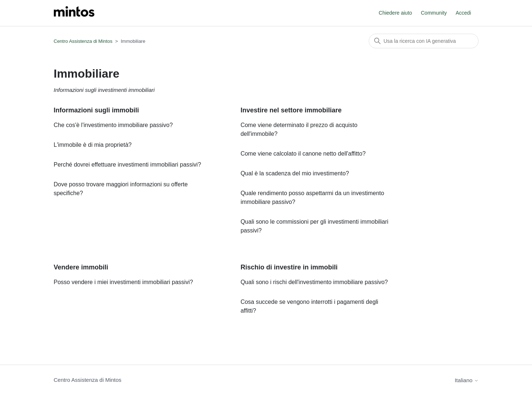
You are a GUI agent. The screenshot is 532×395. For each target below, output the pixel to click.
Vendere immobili (81, 267)
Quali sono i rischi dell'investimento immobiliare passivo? (314, 282)
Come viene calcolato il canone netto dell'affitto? (303, 154)
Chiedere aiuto (395, 13)
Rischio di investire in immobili (289, 267)
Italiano (467, 380)
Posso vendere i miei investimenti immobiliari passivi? (124, 282)
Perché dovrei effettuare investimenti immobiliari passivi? (128, 165)
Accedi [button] (463, 13)
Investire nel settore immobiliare (291, 110)
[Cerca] (424, 41)
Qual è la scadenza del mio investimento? (295, 173)
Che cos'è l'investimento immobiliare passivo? (113, 125)
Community (434, 13)
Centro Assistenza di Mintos (83, 41)
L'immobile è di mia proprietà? (93, 145)
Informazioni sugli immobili (96, 110)
